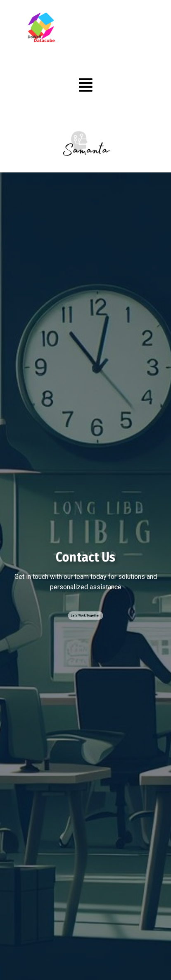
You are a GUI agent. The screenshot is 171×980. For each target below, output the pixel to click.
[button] (86, 86)
